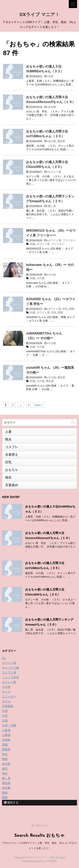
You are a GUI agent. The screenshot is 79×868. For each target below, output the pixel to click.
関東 (72, 309)
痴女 (8, 477)
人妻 (8, 432)
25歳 (32, 244)
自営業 (6, 788)
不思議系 (8, 706)
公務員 (6, 735)
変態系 (6, 749)
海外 (5, 773)
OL (4, 658)
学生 (65, 309)
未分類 (52, 107)
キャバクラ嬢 (10, 668)
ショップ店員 (10, 677)
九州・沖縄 (9, 725)
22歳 (32, 312)
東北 (5, 769)
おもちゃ (12, 470)
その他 (52, 275)
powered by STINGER (45, 861)
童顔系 (61, 141)
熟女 (8, 439)
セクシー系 (55, 172)
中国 (5, 711)
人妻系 (6, 730)
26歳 (32, 381)
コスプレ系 (9, 672)
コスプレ (12, 447)
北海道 (6, 740)
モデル (6, 701)
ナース (6, 692)
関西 (5, 797)
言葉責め (12, 485)
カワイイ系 (55, 240)
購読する (11, 802)
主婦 (51, 76)
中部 (5, 716)
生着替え (12, 455)
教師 (5, 759)
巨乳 (8, 462)
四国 (5, 745)
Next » (39, 405)
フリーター (69, 240)
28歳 (32, 278)
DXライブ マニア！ (39, 15)
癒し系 (52, 206)
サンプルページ (40, 826)
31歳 (32, 347)
